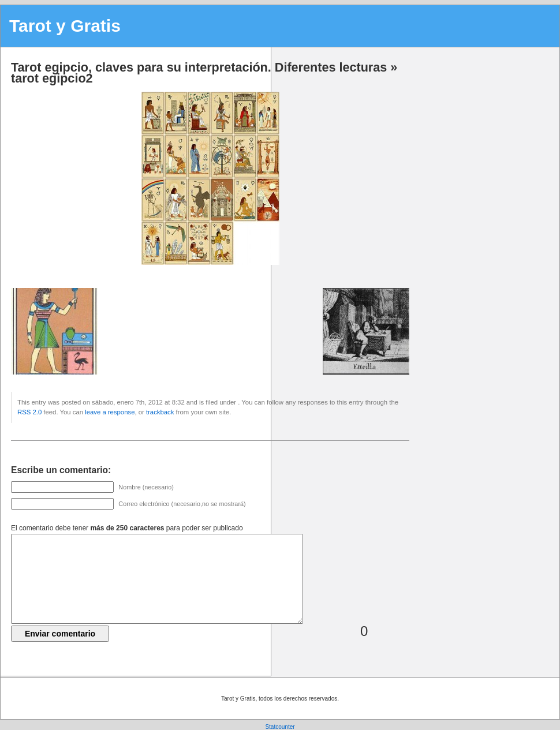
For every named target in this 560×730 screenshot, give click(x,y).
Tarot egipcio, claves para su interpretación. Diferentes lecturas (199, 67)
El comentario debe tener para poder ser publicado (127, 528)
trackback (160, 412)
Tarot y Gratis (65, 26)
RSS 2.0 (29, 412)
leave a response (110, 412)
